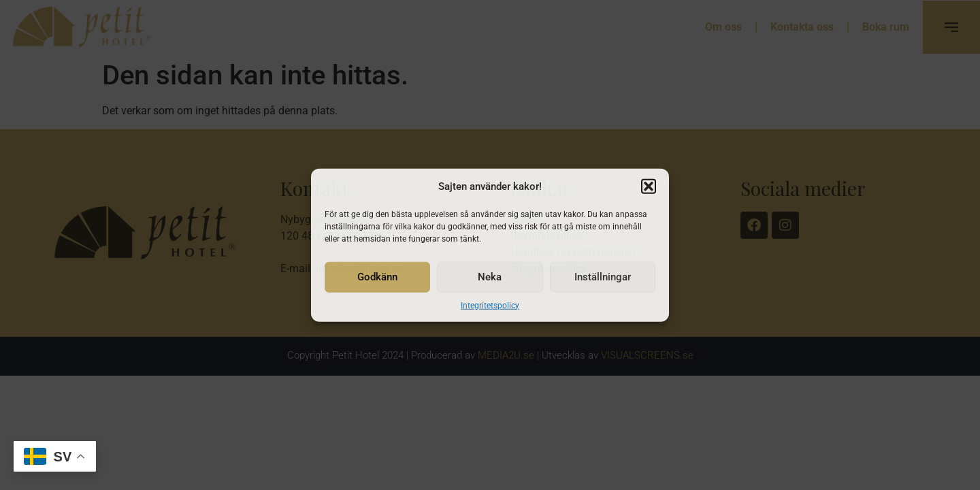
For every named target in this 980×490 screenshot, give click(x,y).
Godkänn (377, 277)
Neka (490, 277)
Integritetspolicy (490, 305)
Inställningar (603, 277)
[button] (649, 186)
